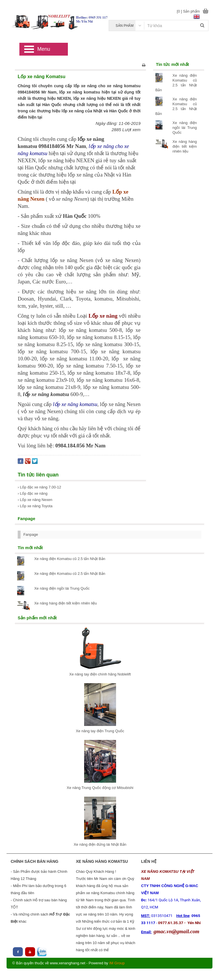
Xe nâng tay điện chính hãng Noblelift (100, 674)
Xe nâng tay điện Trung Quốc (100, 731)
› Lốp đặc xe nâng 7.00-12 (39, 487)
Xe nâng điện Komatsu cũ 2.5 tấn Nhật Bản (70, 559)
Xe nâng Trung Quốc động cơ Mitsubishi (100, 788)
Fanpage (31, 534)
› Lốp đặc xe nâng (33, 493)
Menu (44, 49)
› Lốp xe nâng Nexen (35, 500)
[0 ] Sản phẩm (188, 11)
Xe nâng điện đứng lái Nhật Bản (100, 844)
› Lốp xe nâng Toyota (35, 506)
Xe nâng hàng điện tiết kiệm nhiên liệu (185, 146)
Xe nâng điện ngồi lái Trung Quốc (185, 128)
